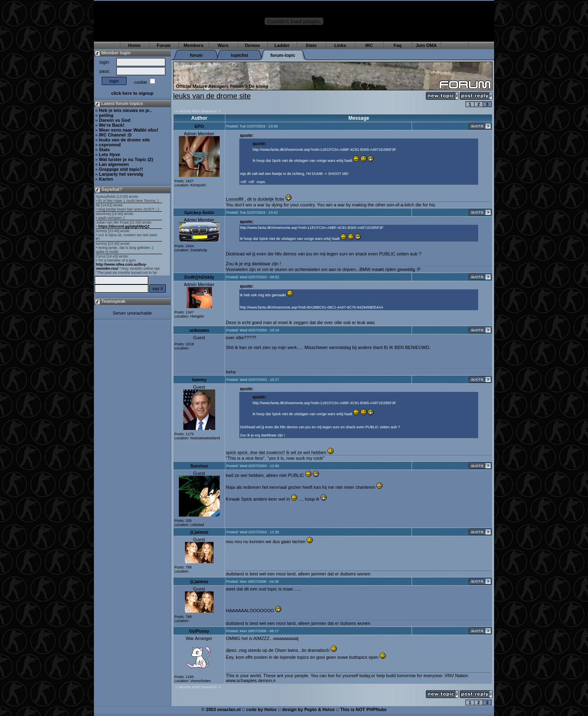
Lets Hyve (109, 154)
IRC (369, 45)
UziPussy (199, 631)
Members (194, 45)
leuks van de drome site (124, 140)
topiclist (239, 55)
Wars (223, 45)
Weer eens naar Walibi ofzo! (128, 130)
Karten (106, 179)
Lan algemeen (114, 164)
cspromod (110, 145)
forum (196, 55)
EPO (199, 126)
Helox (270, 709)
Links (340, 45)
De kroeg (259, 86)
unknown (199, 330)
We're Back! (111, 125)
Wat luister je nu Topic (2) (126, 159)
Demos (253, 45)
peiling (106, 115)
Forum (164, 45)
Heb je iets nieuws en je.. (125, 110)
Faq (398, 45)
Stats (311, 45)
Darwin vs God (115, 120)
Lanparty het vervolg (121, 174)
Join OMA (426, 45)
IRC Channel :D (115, 135)
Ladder (282, 45)
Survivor (199, 466)
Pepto (311, 709)
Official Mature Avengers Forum (210, 86)
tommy (199, 380)
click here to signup (132, 93)
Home (135, 45)
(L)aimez (199, 532)
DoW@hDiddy (199, 277)
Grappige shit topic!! (121, 169)
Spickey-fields (199, 213)
